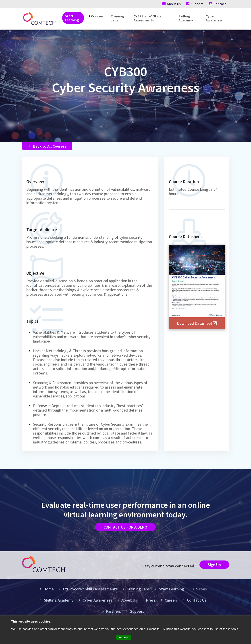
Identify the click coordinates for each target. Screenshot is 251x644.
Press (149, 603)
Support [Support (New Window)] (194, 4)
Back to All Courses (47, 147)
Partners (112, 614)
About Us (170, 4)
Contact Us (195, 603)
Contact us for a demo (125, 529)
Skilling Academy (186, 18)
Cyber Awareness (214, 18)
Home (47, 592)
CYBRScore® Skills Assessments (147, 18)
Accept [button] (124, 637)
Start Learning (72, 18)
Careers (169, 603)
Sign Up (212, 568)
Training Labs (117, 18)
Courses (97, 16)
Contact (218, 4)
